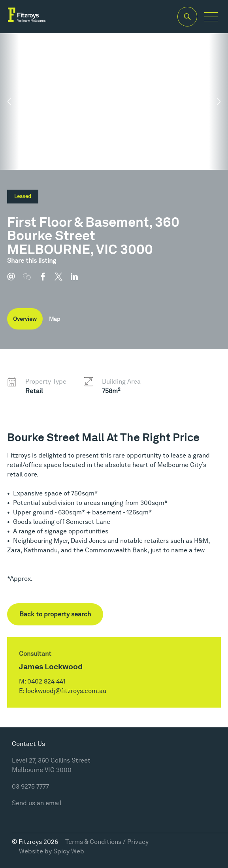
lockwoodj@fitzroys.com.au (66, 691)
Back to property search (55, 614)
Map (55, 319)
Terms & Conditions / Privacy (107, 842)
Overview (25, 319)
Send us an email (37, 803)
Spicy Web (69, 851)
